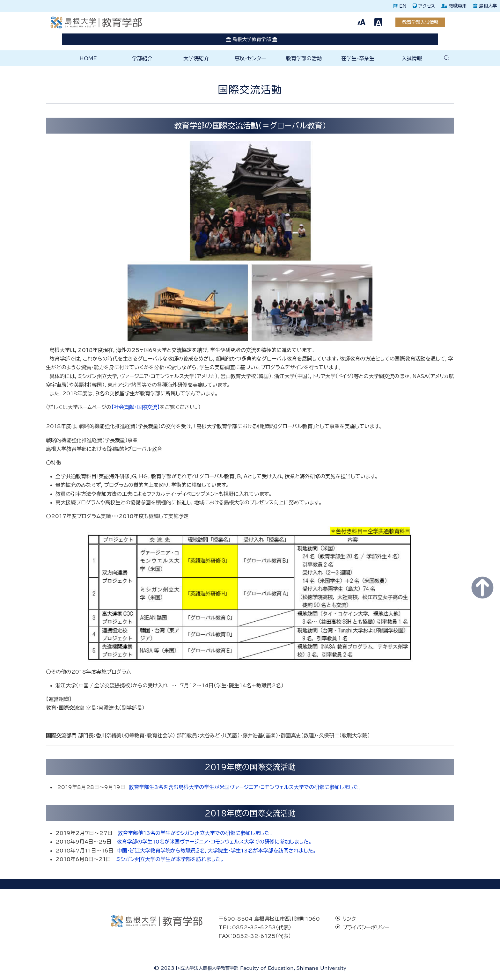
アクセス (424, 6)
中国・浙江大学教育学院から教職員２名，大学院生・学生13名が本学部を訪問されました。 (217, 851)
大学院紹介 (196, 58)
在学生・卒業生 (358, 58)
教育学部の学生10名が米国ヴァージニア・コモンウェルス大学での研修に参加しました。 (214, 842)
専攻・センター (250, 58)
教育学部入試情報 (420, 22)
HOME (88, 58)
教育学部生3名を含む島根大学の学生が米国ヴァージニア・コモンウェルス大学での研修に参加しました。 (245, 787)
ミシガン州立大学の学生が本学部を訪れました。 (170, 859)
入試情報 (412, 58)
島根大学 (485, 6)
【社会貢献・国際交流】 (136, 407)
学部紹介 (142, 58)
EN (400, 6)
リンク (349, 919)
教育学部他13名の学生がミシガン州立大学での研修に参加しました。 (195, 833)
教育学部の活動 (304, 58)
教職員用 (454, 6)
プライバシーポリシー (366, 927)
